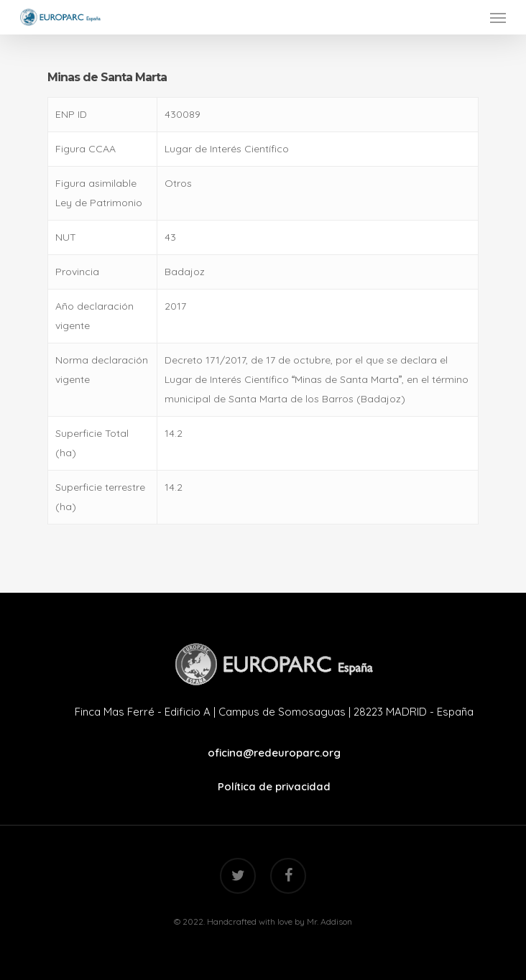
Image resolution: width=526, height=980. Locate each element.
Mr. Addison (329, 921)
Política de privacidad (274, 786)
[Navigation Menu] (498, 17)
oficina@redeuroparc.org (274, 753)
